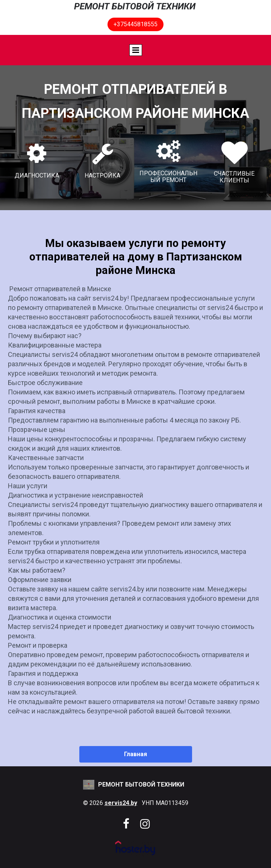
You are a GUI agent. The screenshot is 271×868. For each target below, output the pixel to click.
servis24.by (121, 803)
